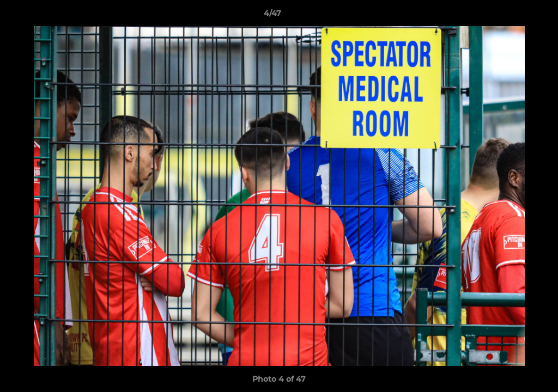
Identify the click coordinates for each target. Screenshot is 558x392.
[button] (512, 16)
